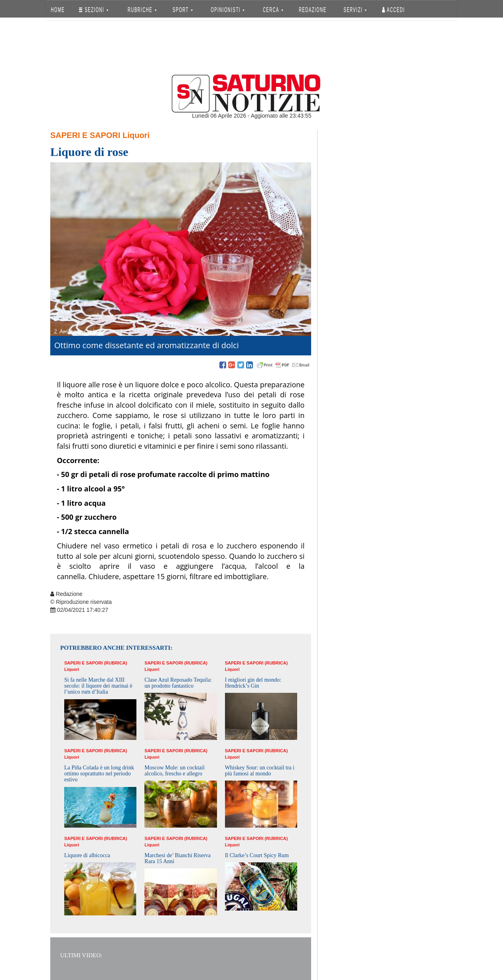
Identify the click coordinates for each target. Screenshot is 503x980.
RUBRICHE (142, 10)
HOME (58, 10)
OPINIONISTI (228, 10)
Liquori (136, 135)
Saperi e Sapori (85, 135)
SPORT (183, 10)
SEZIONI (94, 10)
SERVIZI (355, 10)
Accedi (394, 10)
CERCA (273, 10)
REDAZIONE (313, 10)
